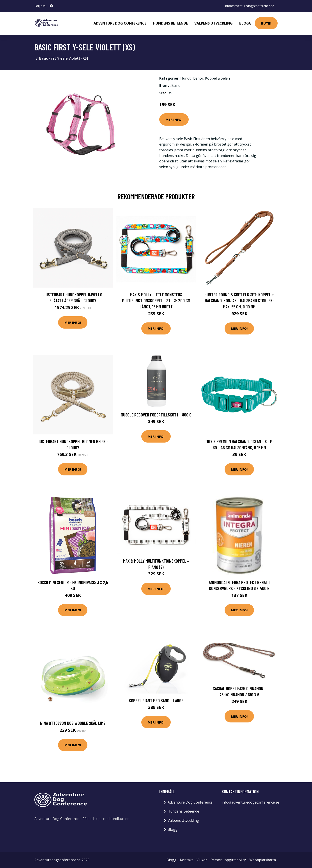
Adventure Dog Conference (120, 23)
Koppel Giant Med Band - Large (156, 700)
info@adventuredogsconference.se (249, 6)
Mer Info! (174, 119)
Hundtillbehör (192, 78)
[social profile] (51, 6)
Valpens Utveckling (214, 23)
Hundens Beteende (170, 23)
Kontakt (186, 860)
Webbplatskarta (263, 860)
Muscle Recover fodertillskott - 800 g (156, 415)
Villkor (202, 860)
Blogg (245, 23)
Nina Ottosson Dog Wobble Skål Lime (73, 723)
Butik (266, 23)
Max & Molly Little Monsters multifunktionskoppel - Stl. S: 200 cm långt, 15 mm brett (156, 301)
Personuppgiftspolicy (228, 860)
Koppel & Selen (217, 78)
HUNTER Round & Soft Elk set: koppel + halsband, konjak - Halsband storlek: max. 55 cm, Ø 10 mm (239, 301)
